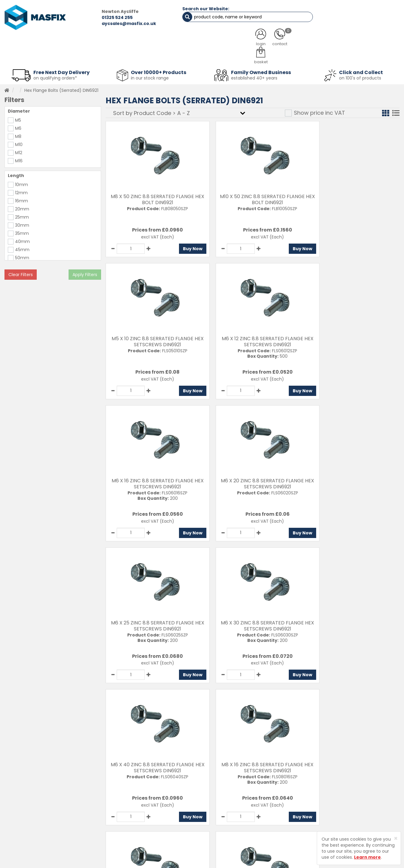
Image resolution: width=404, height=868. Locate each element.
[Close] (396, 838)
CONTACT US (308, 42)
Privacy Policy (213, 827)
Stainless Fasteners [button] (369, 57)
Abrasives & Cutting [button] (146, 57)
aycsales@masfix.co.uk (113, 23)
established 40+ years (254, 76)
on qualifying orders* (55, 76)
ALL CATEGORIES (82, 42)
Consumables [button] (202, 57)
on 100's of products (360, 76)
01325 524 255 (101, 17)
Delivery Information (220, 806)
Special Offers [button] (313, 57)
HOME (27, 42)
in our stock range (150, 76)
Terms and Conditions (222, 838)
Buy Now (182, 247)
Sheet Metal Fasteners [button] (80, 57)
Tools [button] (243, 57)
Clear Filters (21, 273)
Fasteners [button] (25, 57)
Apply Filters (85, 273)
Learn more (367, 857)
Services (134, 806)
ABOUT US (141, 42)
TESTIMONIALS (369, 42)
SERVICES (193, 42)
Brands (133, 838)
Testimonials (139, 795)
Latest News (138, 827)
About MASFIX (140, 817)
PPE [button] (273, 57)
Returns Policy (213, 817)
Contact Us (210, 795)
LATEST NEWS (248, 42)
